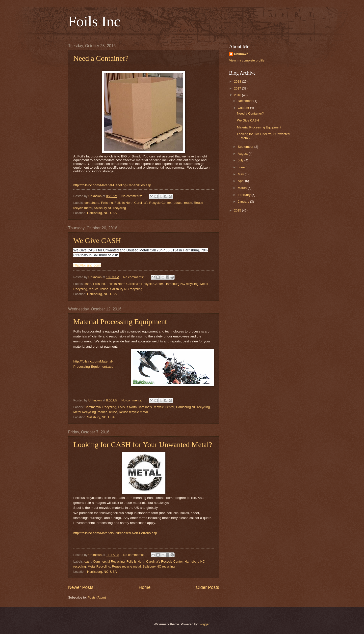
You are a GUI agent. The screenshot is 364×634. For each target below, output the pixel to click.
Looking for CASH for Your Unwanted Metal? (143, 444)
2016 (238, 95)
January (244, 201)
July (241, 160)
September (246, 147)
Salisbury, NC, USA (101, 417)
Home (145, 587)
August (243, 154)
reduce (177, 203)
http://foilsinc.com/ (87, 265)
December (246, 101)
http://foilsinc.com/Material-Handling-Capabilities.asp (112, 185)
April (241, 181)
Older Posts (208, 587)
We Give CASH (97, 240)
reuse (188, 203)
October (244, 108)
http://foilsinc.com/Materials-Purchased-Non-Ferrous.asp (115, 533)
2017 (238, 88)
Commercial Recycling (100, 407)
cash (88, 284)
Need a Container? (101, 58)
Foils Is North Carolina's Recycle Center (143, 203)
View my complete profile (247, 60)
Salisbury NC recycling (110, 208)
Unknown (241, 54)
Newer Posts (81, 587)
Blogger (204, 624)
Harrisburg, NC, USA (102, 213)
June (242, 167)
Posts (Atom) (97, 597)
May (241, 174)
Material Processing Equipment (120, 321)
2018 (238, 81)
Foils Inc (94, 21)
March (243, 188)
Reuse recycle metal (133, 412)
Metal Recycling (85, 412)
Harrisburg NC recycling (182, 284)
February (245, 195)
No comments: (132, 196)
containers (92, 203)
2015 (238, 210)
